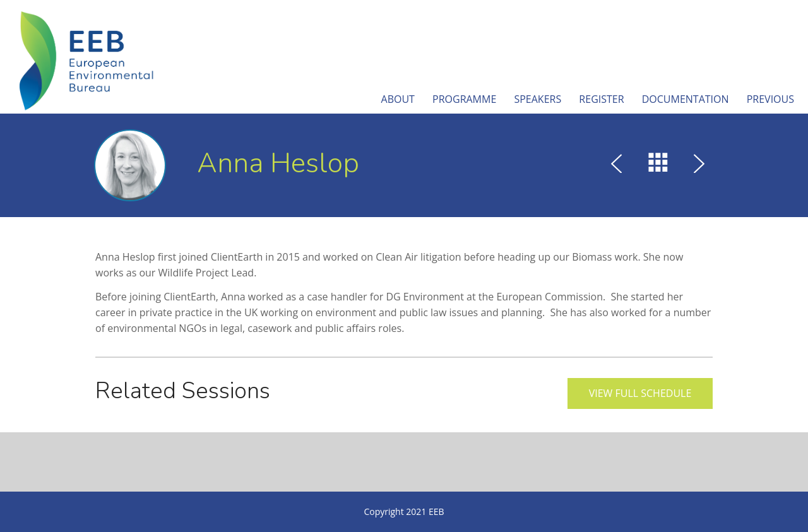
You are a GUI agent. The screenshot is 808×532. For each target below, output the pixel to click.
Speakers (538, 99)
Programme (464, 99)
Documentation (686, 99)
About (398, 99)
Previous (770, 99)
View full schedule (640, 393)
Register (601, 99)
